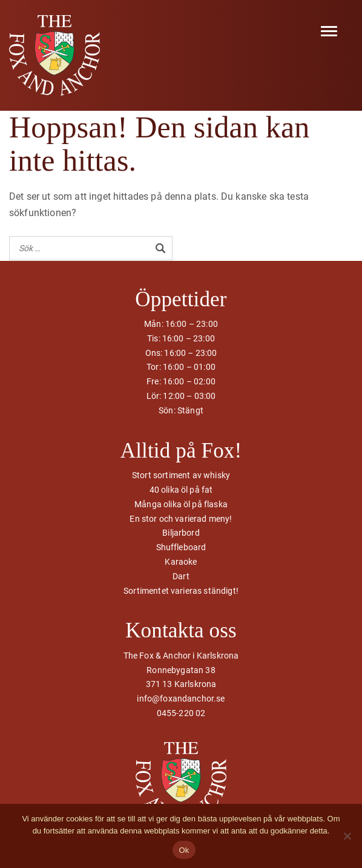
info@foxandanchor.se (181, 699)
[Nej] (347, 836)
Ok (184, 850)
